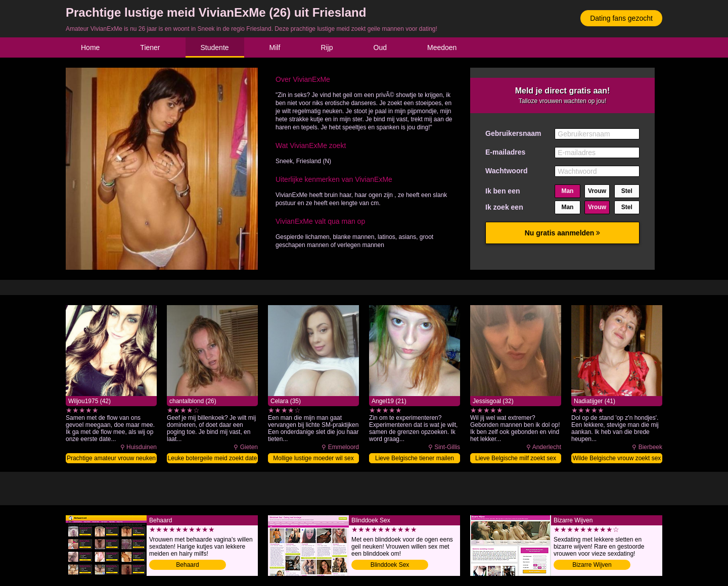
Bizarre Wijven (592, 565)
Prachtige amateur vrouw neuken (111, 458)
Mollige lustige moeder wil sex (313, 458)
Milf (275, 47)
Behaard (187, 565)
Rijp (327, 47)
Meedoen (442, 47)
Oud (380, 47)
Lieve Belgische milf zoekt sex (516, 458)
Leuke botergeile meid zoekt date (213, 458)
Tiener (150, 47)
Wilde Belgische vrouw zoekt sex (617, 458)
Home (90, 47)
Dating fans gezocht (621, 18)
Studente (215, 47)
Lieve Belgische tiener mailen (415, 458)
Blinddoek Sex (390, 565)
